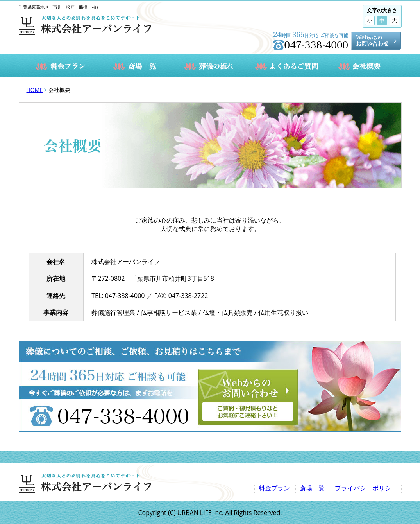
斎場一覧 (312, 488)
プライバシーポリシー (366, 488)
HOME (35, 90)
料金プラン (274, 488)
